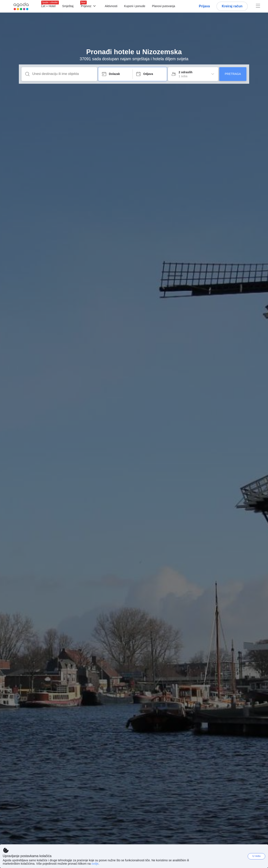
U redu (256, 856)
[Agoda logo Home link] (21, 6)
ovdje (95, 864)
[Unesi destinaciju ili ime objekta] (63, 74)
